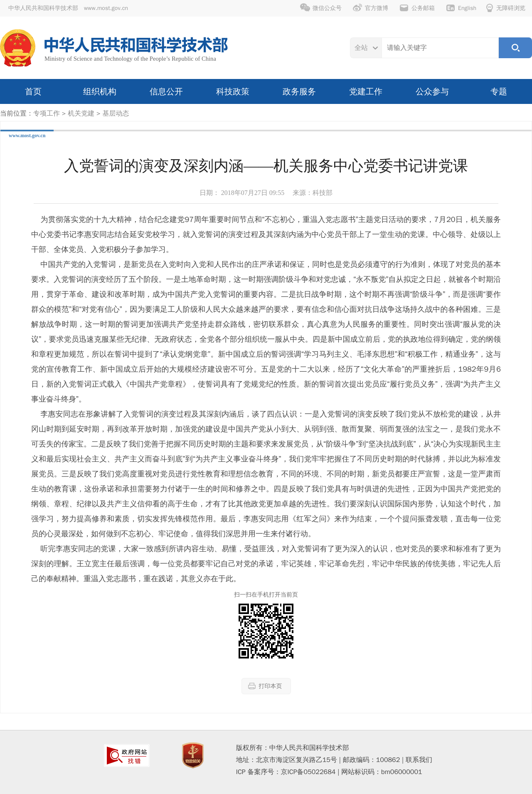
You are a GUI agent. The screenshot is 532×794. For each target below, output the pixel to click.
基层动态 (116, 113)
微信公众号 (321, 8)
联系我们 (419, 760)
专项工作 (47, 113)
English (461, 8)
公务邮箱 (417, 8)
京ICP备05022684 (308, 772)
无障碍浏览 (506, 8)
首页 (33, 91)
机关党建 (81, 113)
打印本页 (265, 686)
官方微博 (370, 8)
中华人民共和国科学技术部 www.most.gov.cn (68, 8)
